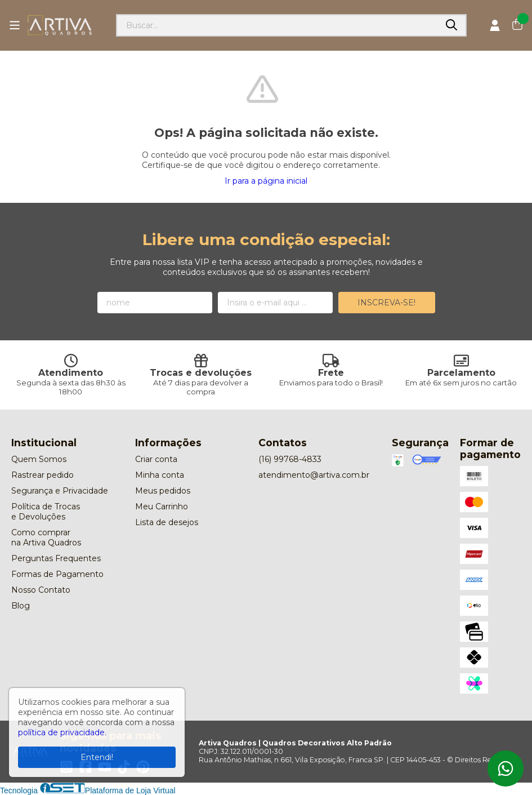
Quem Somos (39, 459)
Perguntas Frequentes (56, 558)
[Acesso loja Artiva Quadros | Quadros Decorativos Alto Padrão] (495, 25)
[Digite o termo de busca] (277, 25)
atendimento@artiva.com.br (314, 475)
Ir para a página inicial (266, 181)
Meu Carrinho (162, 507)
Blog (21, 606)
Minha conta (160, 475)
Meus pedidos (163, 491)
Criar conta (156, 459)
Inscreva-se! (386, 303)
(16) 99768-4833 (290, 459)
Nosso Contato (41, 590)
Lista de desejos (167, 522)
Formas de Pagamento (57, 574)
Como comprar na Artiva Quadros (46, 538)
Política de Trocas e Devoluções (46, 512)
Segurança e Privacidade (60, 491)
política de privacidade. (62, 732)
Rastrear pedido (43, 475)
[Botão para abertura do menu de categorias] (15, 25)
